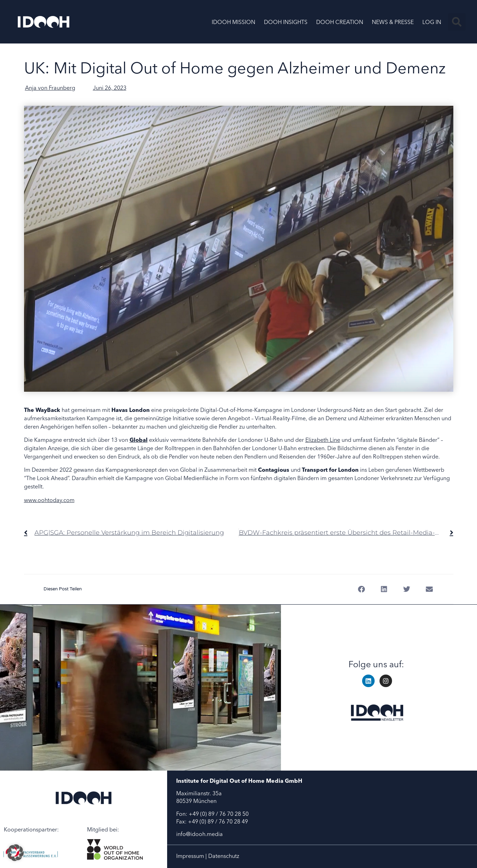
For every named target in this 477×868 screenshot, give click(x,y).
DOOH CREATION (340, 22)
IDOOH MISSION (233, 22)
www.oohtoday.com (49, 500)
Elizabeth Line (323, 440)
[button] (457, 22)
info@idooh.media (200, 834)
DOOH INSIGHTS (286, 22)
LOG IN (432, 22)
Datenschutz (224, 856)
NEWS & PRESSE (393, 22)
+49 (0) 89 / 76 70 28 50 (219, 814)
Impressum (190, 856)
